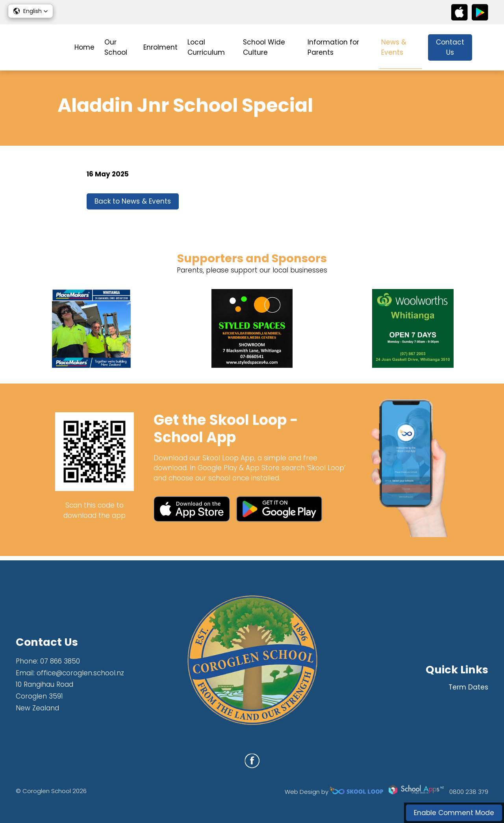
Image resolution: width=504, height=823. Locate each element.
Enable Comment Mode (454, 813)
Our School (116, 47)
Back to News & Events (133, 204)
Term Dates (468, 687)
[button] (31, 11)
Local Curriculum (206, 47)
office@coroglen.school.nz (80, 673)
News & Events (394, 47)
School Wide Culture (264, 47)
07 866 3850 (60, 661)
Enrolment (160, 47)
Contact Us (450, 47)
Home (84, 47)
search (484, 47)
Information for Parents (333, 47)
